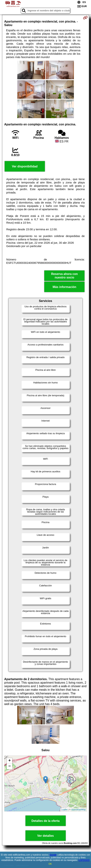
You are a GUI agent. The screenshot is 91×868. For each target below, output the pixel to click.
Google (53, 855)
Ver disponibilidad (25, 166)
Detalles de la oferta (45, 821)
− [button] (10, 766)
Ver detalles (45, 836)
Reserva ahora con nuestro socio (64, 276)
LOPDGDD (84, 860)
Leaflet (64, 810)
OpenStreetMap (79, 810)
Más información (64, 287)
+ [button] (10, 761)
